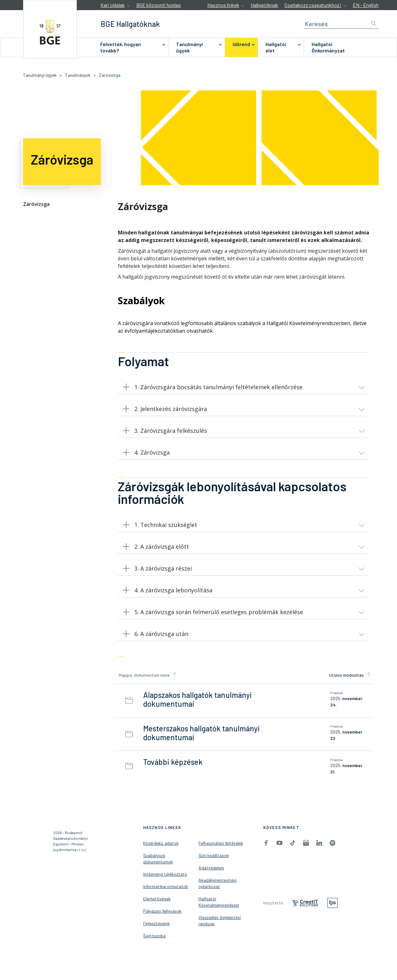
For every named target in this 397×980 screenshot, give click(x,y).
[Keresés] (341, 24)
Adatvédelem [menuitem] (211, 874)
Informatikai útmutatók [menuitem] (166, 893)
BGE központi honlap (159, 5)
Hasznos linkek (223, 5)
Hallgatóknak (264, 5)
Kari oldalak (113, 5)
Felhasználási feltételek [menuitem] (221, 850)
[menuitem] (130, 47)
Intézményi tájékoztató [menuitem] (165, 881)
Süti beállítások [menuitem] (214, 862)
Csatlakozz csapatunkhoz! (313, 5)
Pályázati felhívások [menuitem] (162, 918)
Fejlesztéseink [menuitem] (156, 930)
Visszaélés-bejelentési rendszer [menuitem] (220, 927)
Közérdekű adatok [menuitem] (161, 850)
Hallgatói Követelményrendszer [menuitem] (219, 908)
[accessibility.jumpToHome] (50, 29)
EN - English (366, 5)
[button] (244, 388)
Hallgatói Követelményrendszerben (308, 323)
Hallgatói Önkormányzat (328, 47)
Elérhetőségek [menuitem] (157, 905)
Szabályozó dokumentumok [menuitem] (158, 865)
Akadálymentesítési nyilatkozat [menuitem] (217, 890)
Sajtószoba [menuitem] (154, 942)
